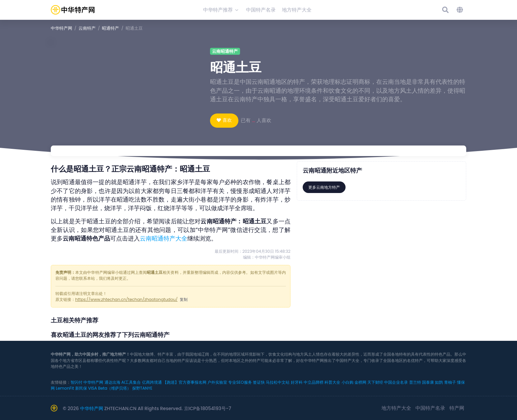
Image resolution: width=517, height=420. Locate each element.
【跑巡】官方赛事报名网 (185, 382)
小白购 (348, 382)
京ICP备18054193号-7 (208, 408)
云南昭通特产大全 (164, 239)
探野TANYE (142, 388)
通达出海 (112, 382)
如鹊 (439, 382)
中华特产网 (61, 28)
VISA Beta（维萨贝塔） (109, 388)
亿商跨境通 (152, 382)
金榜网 (360, 382)
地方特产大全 (396, 408)
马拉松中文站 (278, 382)
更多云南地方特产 (324, 187)
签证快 (259, 382)
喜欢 (227, 120)
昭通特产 (110, 28)
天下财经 (375, 382)
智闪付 (76, 382)
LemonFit (65, 388)
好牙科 (297, 382)
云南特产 (87, 28)
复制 (184, 299)
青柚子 (450, 382)
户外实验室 (217, 382)
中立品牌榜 (314, 382)
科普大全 (332, 382)
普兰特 (415, 382)
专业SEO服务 (240, 382)
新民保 (81, 388)
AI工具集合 (131, 382)
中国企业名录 (396, 382)
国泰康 (428, 382)
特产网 (457, 408)
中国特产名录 (430, 408)
